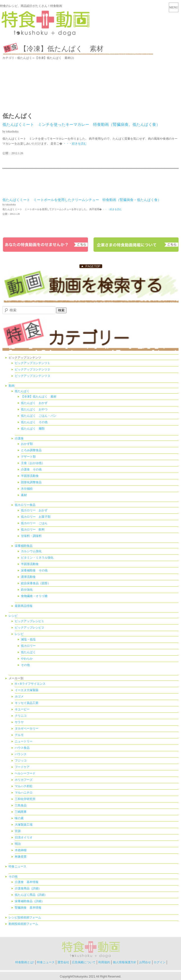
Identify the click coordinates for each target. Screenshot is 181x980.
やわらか (27, 659)
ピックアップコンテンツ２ (33, 369)
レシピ (13, 616)
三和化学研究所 (25, 799)
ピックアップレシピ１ (30, 621)
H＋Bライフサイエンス (30, 684)
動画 (12, 386)
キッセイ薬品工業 (27, 703)
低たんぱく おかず (34, 403)
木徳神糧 (21, 850)
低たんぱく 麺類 (33, 429)
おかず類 (27, 444)
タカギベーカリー (27, 729)
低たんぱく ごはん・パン (39, 416)
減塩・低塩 (28, 639)
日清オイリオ (24, 837)
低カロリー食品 (25, 505)
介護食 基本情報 (27, 882)
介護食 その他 (31, 469)
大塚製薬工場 (24, 825)
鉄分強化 (27, 590)
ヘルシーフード (25, 773)
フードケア (22, 767)
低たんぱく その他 (34, 422)
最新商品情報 (24, 606)
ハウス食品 (22, 748)
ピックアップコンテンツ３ (33, 376)
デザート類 (28, 457)
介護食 (19, 438)
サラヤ (19, 722)
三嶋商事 (21, 812)
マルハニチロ (24, 793)
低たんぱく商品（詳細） (31, 895)
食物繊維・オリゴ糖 (34, 596)
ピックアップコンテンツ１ (33, 363)
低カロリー (28, 646)
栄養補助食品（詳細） (30, 901)
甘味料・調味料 (31, 536)
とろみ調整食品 (31, 450)
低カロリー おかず (34, 510)
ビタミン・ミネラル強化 (37, 558)
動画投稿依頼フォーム (23, 924)
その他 (25, 665)
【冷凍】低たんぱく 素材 (39, 397)
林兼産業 (21, 857)
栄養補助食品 (24, 546)
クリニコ (21, 716)
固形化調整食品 (31, 482)
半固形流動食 (30, 476)
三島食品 (21, 805)
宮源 (18, 831)
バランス (21, 754)
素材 (24, 495)
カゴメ (19, 697)
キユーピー (22, 709)
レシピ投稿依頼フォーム (25, 917)
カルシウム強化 (31, 551)
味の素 (19, 818)
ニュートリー (24, 741)
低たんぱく (22, 391)
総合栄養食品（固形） (36, 583)
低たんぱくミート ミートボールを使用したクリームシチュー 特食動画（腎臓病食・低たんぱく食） (82, 200)
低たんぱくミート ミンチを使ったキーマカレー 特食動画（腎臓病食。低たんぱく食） (81, 125)
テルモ (19, 735)
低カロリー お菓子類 (36, 517)
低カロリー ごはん (34, 523)
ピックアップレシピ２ (30, 628)
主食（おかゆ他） (33, 463)
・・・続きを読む (74, 144)
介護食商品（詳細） (28, 888)
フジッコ (21, 761)
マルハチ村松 (24, 786)
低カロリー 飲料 (33, 530)
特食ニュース (17, 866)
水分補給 (27, 489)
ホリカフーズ (24, 780)
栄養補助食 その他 (34, 570)
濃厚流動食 (28, 577)
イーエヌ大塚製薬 (27, 690)
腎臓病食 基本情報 (28, 908)
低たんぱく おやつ (34, 409)
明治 (18, 844)
